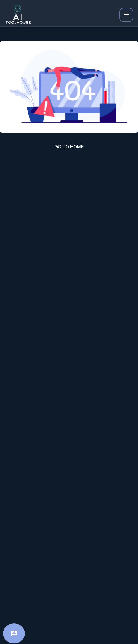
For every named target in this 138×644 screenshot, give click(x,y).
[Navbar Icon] (126, 15)
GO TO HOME (69, 147)
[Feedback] (14, 633)
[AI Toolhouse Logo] (16, 15)
